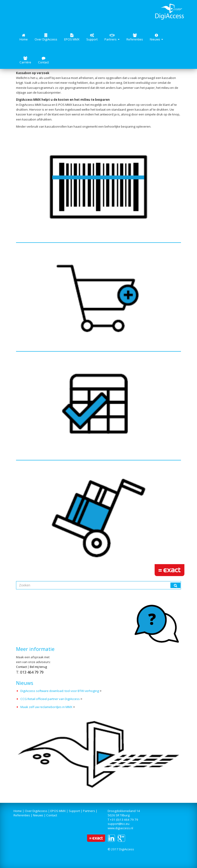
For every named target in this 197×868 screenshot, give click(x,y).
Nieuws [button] (156, 37)
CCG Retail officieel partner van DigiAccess (50, 699)
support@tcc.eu (119, 824)
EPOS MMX (72, 37)
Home (24, 37)
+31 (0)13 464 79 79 (124, 820)
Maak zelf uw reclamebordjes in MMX (46, 707)
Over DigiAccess (46, 37)
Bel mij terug (38, 667)
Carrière (25, 60)
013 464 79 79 (32, 672)
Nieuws (38, 815)
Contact (43, 60)
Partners (89, 811)
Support (92, 37)
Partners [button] (112, 37)
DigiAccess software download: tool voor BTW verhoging (60, 691)
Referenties (135, 37)
